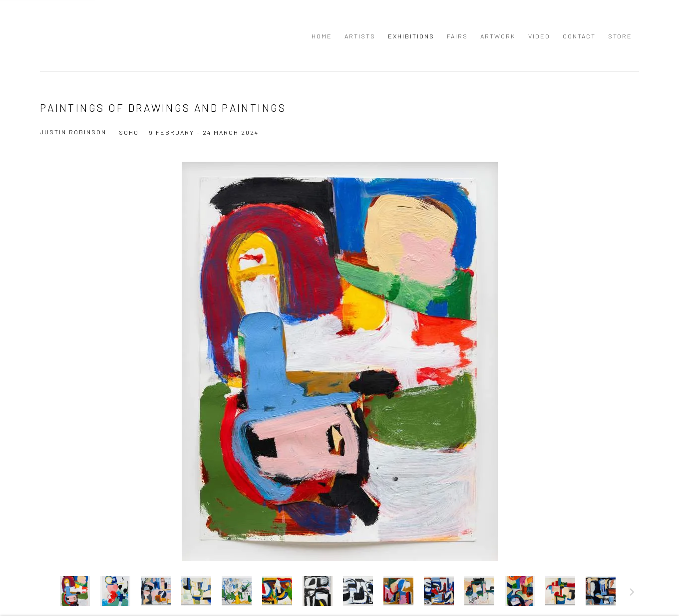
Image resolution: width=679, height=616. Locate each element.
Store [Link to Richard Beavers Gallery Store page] (620, 36)
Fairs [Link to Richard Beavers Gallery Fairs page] (457, 36)
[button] (75, 591)
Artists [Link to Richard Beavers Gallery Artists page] (360, 36)
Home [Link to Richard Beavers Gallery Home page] (322, 36)
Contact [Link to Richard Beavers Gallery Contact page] (579, 36)
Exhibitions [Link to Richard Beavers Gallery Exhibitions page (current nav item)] (411, 36)
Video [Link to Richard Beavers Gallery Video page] (539, 36)
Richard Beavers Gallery (65, 36)
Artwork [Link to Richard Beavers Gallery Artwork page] (498, 36)
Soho (129, 132)
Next (632, 594)
